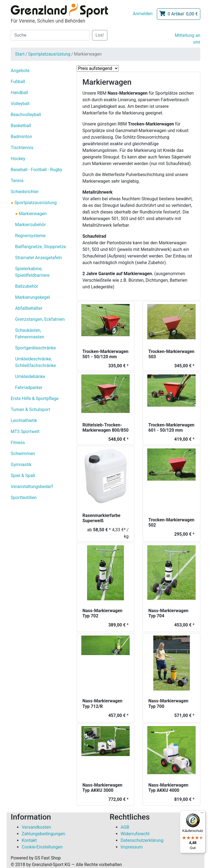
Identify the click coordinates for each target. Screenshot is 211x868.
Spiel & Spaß (23, 476)
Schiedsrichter (25, 192)
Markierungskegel (33, 297)
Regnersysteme (30, 236)
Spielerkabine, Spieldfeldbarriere (32, 272)
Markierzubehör (30, 225)
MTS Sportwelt (25, 432)
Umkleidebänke (30, 377)
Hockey (18, 159)
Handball (19, 93)
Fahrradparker (29, 388)
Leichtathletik (24, 421)
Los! (100, 35)
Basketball (21, 126)
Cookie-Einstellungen (42, 847)
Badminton (21, 137)
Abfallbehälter (29, 308)
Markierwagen (32, 214)
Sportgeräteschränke (35, 348)
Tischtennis (22, 148)
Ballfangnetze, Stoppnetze (41, 247)
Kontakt (29, 840)
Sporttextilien (24, 498)
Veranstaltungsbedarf (32, 487)
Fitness (18, 443)
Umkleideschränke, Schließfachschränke (35, 362)
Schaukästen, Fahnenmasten (30, 334)
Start (20, 54)
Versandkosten (36, 827)
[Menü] (202, 814)
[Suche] (50, 35)
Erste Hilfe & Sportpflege (35, 399)
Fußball (18, 82)
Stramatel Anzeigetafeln (38, 258)
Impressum (132, 847)
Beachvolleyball (26, 115)
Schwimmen (23, 454)
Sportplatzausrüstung (49, 54)
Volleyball (20, 104)
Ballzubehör (27, 286)
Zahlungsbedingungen (43, 834)
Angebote (20, 71)
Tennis (17, 181)
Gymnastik (21, 465)
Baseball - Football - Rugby (36, 170)
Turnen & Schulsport (30, 410)
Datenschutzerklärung (142, 840)
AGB (125, 827)
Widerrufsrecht (135, 834)
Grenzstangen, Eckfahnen (40, 319)
